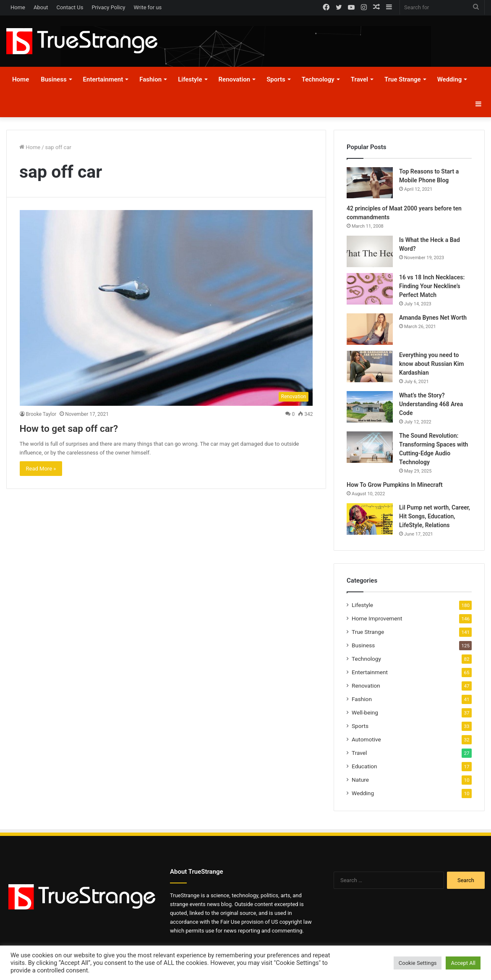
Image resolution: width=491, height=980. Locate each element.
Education (364, 766)
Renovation (235, 79)
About (41, 7)
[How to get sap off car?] (166, 308)
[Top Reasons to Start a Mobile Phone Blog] (370, 183)
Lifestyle (190, 79)
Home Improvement (377, 618)
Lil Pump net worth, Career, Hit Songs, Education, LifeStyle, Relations (435, 516)
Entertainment (103, 79)
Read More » (41, 469)
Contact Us (70, 7)
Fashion (150, 79)
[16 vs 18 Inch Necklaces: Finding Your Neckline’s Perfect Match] (370, 289)
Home (18, 7)
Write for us (148, 7)
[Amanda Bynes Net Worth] (370, 329)
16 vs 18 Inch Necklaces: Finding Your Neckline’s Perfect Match (432, 286)
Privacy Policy (108, 7)
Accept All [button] (463, 963)
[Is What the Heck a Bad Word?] (370, 251)
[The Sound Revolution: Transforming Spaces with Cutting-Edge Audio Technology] (370, 447)
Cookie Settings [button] (418, 963)
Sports (276, 79)
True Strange (403, 79)
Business (54, 79)
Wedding (450, 79)
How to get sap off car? (85, 427)
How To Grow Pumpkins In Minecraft (395, 485)
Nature (360, 780)
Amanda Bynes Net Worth (433, 318)
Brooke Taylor (41, 414)
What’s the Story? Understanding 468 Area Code (431, 404)
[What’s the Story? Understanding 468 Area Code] (370, 407)
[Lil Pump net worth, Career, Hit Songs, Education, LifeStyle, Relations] (370, 519)
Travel (359, 79)
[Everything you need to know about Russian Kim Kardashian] (370, 367)
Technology (318, 79)
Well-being (365, 712)
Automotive (366, 739)
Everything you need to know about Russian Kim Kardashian (432, 364)
